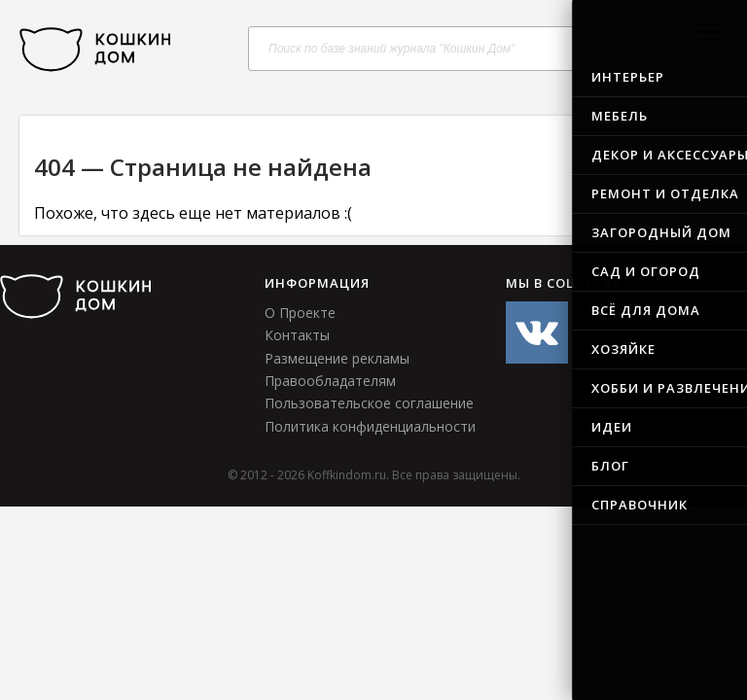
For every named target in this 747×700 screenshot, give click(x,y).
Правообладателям (330, 381)
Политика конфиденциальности (370, 426)
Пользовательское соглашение (369, 403)
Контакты (297, 335)
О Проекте (300, 313)
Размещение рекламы (337, 358)
